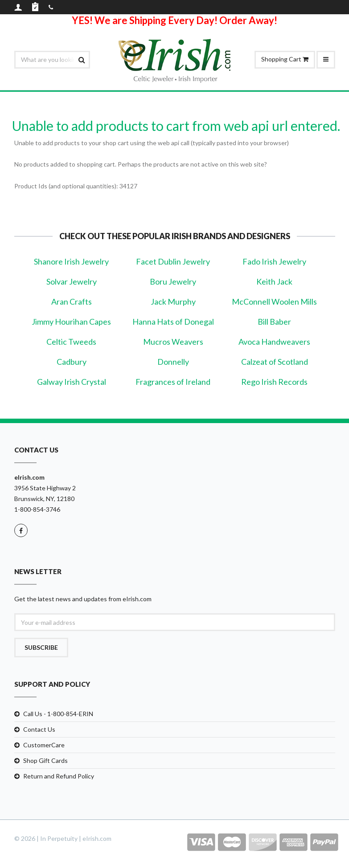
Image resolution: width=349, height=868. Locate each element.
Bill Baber (274, 322)
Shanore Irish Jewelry (71, 261)
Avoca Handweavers (274, 342)
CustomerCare (44, 745)
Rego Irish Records (274, 382)
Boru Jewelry (173, 281)
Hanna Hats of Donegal (173, 322)
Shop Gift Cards (45, 760)
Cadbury (72, 362)
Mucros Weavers (173, 342)
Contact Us (39, 729)
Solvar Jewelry (72, 281)
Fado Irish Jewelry (274, 261)
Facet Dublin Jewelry (173, 261)
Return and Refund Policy (59, 776)
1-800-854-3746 (37, 509)
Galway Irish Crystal (72, 382)
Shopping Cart (285, 59)
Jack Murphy (173, 302)
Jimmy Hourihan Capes (71, 322)
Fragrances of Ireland (173, 382)
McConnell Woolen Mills (274, 302)
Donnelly (173, 362)
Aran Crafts (72, 302)
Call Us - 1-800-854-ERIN (58, 714)
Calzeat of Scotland (275, 362)
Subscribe (41, 647)
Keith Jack (274, 281)
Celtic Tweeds (71, 342)
